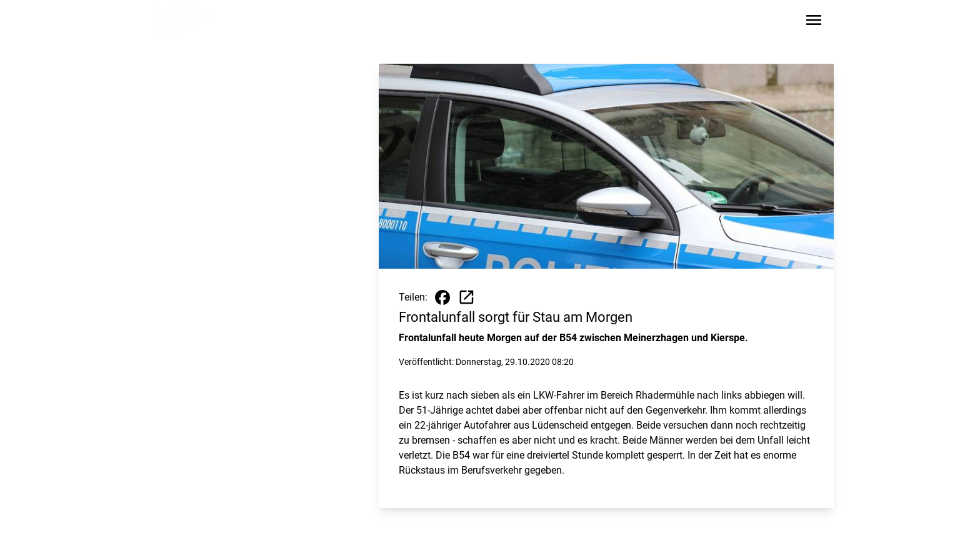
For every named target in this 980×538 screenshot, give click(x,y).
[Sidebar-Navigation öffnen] (814, 22)
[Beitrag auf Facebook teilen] (442, 297)
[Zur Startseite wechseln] (186, 22)
